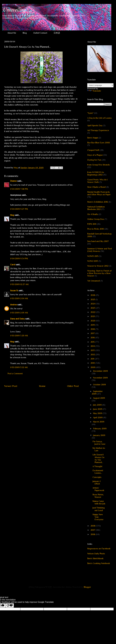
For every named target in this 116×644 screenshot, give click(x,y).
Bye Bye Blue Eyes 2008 (98, 143)
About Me (12, 33)
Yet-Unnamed (94, 281)
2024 (93, 304)
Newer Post (11, 386)
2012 (93, 355)
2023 (93, 308)
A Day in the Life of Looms (99, 118)
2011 (93, 359)
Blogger (87, 587)
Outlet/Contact (40, 33)
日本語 (57, 33)
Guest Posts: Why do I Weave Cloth (97, 181)
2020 (93, 321)
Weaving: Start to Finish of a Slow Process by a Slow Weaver (99, 273)
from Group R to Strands (99, 165)
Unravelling (14, 10)
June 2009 (98, 409)
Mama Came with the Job (99, 502)
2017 (93, 333)
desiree (14, 305)
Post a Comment (15, 374)
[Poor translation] (10, 605)
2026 (93, 295)
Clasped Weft (93, 150)
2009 (93, 367)
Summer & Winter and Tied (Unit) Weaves (100, 250)
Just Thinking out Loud (99, 509)
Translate (94, 91)
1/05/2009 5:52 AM (19, 367)
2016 (93, 338)
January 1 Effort (97, 483)
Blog (25, 33)
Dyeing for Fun (94, 160)
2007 (93, 530)
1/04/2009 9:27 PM (19, 209)
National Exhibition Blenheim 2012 (96, 208)
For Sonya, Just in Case (99, 443)
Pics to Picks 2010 (96, 229)
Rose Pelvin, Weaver (98, 496)
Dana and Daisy (17, 319)
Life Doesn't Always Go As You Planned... (98, 459)
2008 (93, 526)
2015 (93, 342)
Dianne (13, 181)
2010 (93, 363)
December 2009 (100, 371)
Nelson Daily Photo (96, 554)
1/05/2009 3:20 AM (19, 336)
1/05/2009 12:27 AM (19, 284)
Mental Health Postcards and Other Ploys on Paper (99, 193)
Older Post (73, 386)
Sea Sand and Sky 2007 (98, 241)
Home (42, 386)
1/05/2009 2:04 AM (19, 298)
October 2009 (99, 385)
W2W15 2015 (93, 256)
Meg (12, 215)
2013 (93, 350)
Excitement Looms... (98, 472)
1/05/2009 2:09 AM (19, 313)
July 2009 (98, 405)
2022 (93, 312)
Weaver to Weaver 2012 (98, 266)
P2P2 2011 (92, 224)
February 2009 (100, 429)
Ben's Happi (93, 138)
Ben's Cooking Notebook (99, 563)
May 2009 (98, 413)
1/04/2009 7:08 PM (19, 189)
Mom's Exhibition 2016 (98, 202)
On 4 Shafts (93, 214)
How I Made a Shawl (96, 187)
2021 (93, 316)
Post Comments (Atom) (48, 394)
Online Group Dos (96, 219)
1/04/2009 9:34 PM (19, 259)
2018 (93, 329)
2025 (93, 300)
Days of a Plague (95, 155)
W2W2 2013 (93, 261)
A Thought (97, 466)
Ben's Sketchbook (95, 559)
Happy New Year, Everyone (98, 517)
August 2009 (99, 398)
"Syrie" (90, 113)
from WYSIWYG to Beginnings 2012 (96, 174)
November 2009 (100, 378)
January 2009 (99, 435)
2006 (93, 534)
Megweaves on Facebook (99, 549)
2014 (93, 346)
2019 (93, 325)
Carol (13, 265)
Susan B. (14, 291)
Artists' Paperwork (98, 489)
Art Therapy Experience (98, 130)
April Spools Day (95, 126)
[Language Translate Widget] (100, 85)
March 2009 (99, 422)
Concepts (97, 477)
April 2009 (98, 418)
